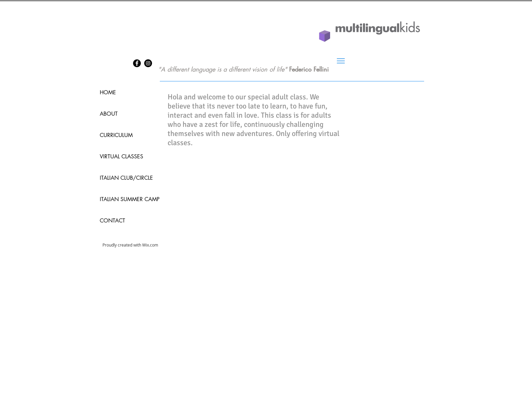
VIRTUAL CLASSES (121, 156)
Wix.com (150, 245)
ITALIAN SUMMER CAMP (124, 199)
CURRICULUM (116, 135)
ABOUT (109, 114)
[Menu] (341, 61)
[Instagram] (148, 63)
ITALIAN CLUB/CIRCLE (124, 178)
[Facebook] (137, 63)
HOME (108, 92)
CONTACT (112, 221)
